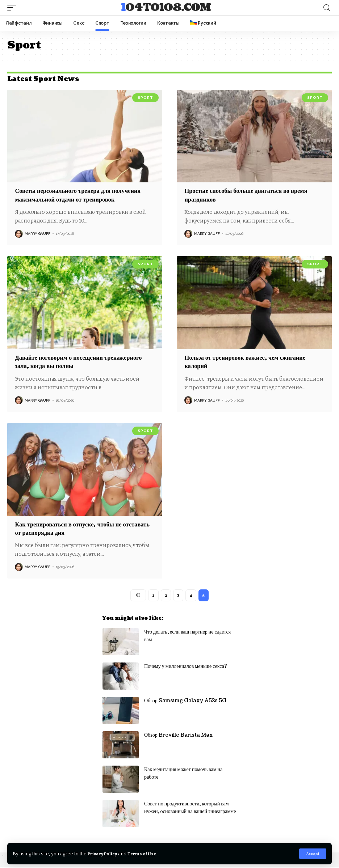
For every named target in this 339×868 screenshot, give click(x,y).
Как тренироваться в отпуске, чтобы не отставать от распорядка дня (73, 529)
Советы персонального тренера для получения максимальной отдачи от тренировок (83, 195)
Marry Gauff (37, 234)
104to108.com (166, 8)
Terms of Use (148, 853)
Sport (145, 98)
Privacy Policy (105, 853)
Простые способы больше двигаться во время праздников (251, 195)
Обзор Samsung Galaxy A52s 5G (185, 702)
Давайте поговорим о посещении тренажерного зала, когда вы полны (84, 362)
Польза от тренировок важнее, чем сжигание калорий (250, 362)
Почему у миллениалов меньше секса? (186, 667)
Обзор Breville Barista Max (178, 736)
